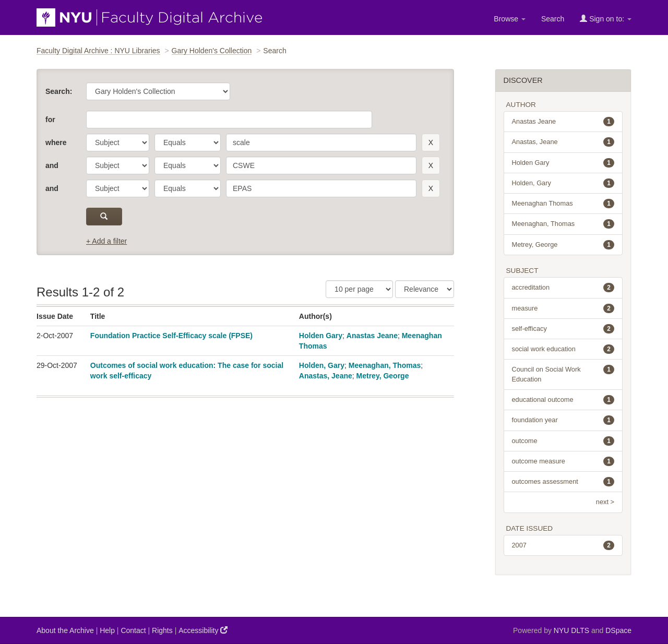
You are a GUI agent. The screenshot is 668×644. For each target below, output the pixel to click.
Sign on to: (606, 19)
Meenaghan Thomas (563, 204)
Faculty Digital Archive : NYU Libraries (98, 51)
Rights (162, 630)
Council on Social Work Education (563, 374)
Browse (510, 19)
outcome (563, 441)
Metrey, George (383, 376)
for (50, 120)
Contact (133, 630)
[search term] (321, 142)
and (52, 165)
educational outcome (563, 400)
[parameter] (118, 142)
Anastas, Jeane (326, 376)
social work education (563, 349)
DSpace (618, 630)
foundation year (563, 420)
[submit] (104, 217)
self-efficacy (563, 329)
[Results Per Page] (359, 289)
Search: (59, 91)
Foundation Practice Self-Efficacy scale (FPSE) (171, 336)
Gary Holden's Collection (212, 51)
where (56, 142)
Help (107, 630)
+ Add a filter (106, 241)
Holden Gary (321, 336)
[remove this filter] (431, 142)
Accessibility (203, 630)
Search (553, 19)
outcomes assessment (563, 482)
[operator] (188, 142)
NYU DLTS (571, 630)
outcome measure (563, 461)
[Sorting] (425, 289)
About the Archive (65, 630)
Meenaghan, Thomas (385, 365)
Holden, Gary (322, 365)
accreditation (563, 288)
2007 (563, 545)
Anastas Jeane (372, 336)
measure (563, 308)
